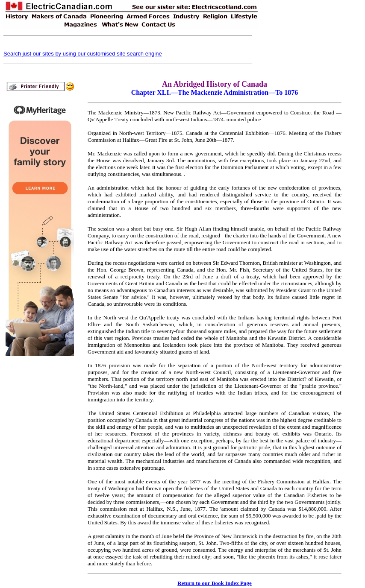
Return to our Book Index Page (214, 583)
